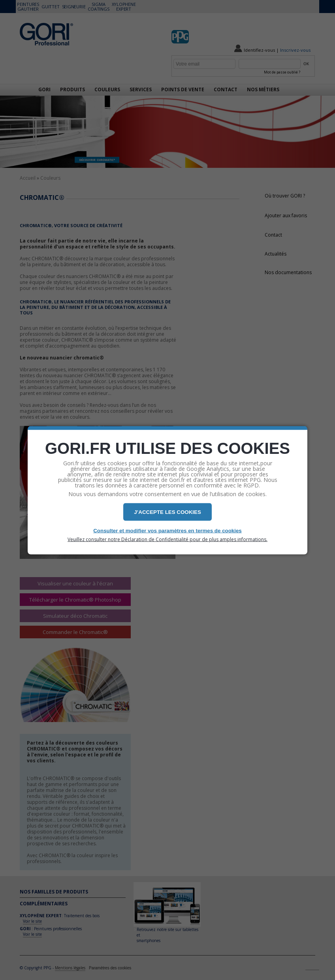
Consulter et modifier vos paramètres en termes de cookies (167, 530)
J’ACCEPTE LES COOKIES (167, 512)
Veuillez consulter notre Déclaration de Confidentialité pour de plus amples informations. (167, 539)
